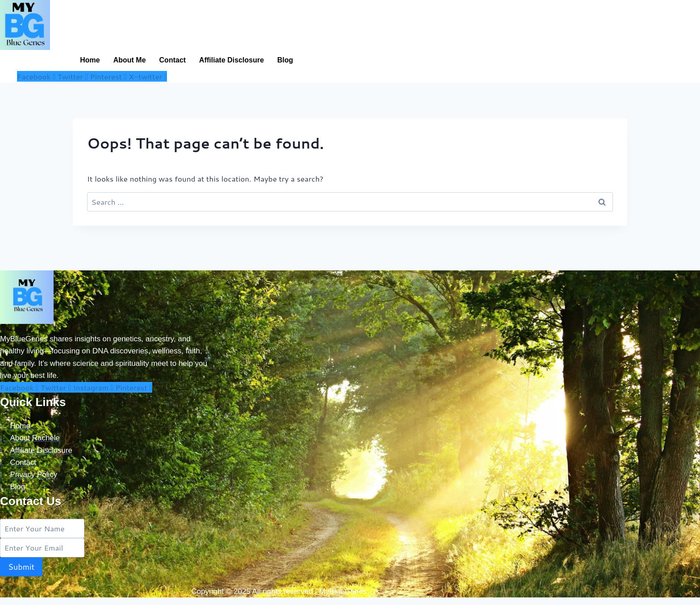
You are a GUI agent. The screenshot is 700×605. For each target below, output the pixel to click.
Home (90, 60)
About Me (130, 60)
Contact (173, 60)
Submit (21, 567)
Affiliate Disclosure (231, 60)
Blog (285, 60)
